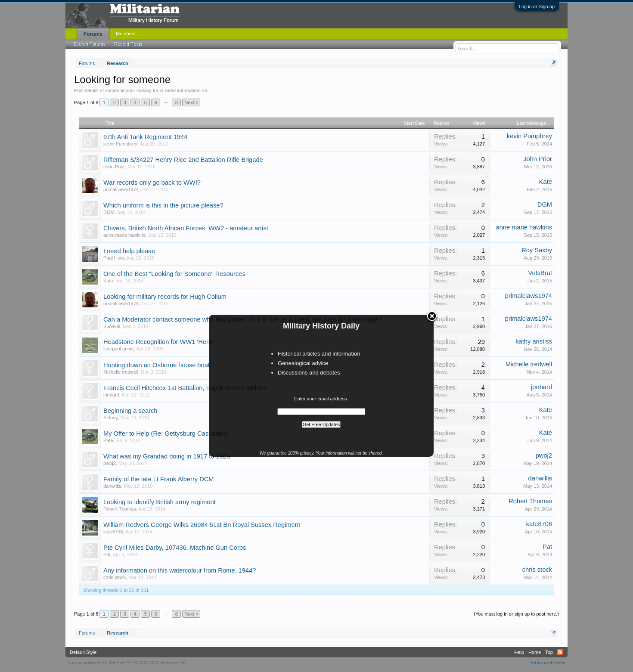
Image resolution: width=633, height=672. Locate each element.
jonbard (111, 395)
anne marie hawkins (124, 235)
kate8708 (113, 532)
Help (519, 652)
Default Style (83, 652)
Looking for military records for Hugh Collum (165, 297)
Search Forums (89, 44)
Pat (107, 554)
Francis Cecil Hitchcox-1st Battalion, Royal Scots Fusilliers (185, 388)
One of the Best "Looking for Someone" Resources (174, 274)
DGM (109, 212)
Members (126, 34)
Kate (546, 182)
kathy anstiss (534, 341)
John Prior (114, 167)
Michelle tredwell (121, 372)
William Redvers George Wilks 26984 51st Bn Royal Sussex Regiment (202, 525)
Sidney (111, 418)
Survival (112, 326)
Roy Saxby (537, 250)
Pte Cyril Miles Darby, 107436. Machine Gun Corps (175, 548)
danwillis (112, 486)
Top (549, 652)
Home (535, 652)
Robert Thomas (120, 509)
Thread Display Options (317, 604)
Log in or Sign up (537, 6)
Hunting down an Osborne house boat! (157, 365)
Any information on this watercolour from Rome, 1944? (180, 570)
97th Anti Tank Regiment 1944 (145, 137)
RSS (560, 652)
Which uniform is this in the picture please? (163, 205)
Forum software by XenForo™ (127, 663)
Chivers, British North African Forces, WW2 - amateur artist (186, 228)
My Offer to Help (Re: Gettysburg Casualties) (166, 434)
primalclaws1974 (121, 189)
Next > (191, 102)
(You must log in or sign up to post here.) (516, 614)
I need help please (129, 251)
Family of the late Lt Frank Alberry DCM (159, 479)
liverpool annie (119, 349)
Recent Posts (128, 44)
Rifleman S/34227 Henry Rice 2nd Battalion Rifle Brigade (183, 160)
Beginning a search (130, 411)
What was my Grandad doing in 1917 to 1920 (167, 456)
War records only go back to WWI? (152, 183)
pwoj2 (110, 463)
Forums (93, 34)
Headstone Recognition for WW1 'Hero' (158, 342)
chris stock (115, 577)
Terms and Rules (548, 663)
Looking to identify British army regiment (160, 502)
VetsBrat (540, 273)
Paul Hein (114, 258)
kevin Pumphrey (120, 144)
